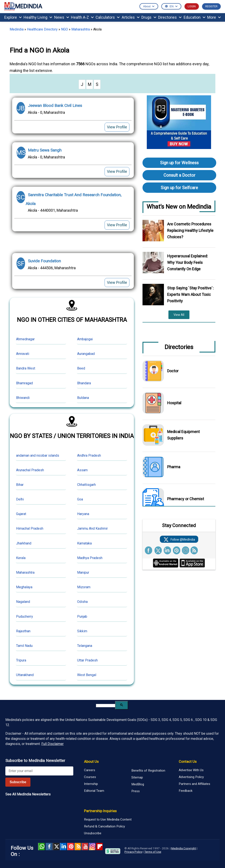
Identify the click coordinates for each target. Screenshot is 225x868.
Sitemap (137, 777)
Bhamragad (24, 383)
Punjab (82, 616)
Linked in (63, 847)
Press (136, 791)
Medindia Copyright (184, 848)
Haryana (83, 514)
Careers (90, 770)
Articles (131, 17)
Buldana (83, 398)
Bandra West (26, 368)
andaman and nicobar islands (38, 455)
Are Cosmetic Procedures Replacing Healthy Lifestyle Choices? (190, 230)
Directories (170, 17)
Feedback (186, 791)
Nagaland (23, 602)
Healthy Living (38, 17)
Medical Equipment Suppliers (183, 435)
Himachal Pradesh (30, 528)
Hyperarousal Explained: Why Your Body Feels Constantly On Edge (187, 262)
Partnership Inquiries (100, 811)
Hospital (174, 403)
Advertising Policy (191, 777)
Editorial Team (94, 791)
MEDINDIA (23, 7)
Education (194, 17)
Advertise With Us (191, 770)
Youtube (85, 847)
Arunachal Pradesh (30, 470)
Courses (90, 777)
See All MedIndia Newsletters (28, 794)
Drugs (149, 17)
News (62, 17)
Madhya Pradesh (90, 558)
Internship (91, 784)
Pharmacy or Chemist (186, 499)
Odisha (82, 602)
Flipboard (99, 847)
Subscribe (18, 782)
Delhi (20, 499)
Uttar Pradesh (87, 660)
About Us (91, 762)
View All (179, 315)
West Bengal (87, 675)
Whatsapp (41, 847)
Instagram (92, 847)
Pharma (174, 467)
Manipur (83, 572)
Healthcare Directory (42, 29)
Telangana (85, 646)
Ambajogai (85, 339)
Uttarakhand (25, 675)
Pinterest (70, 847)
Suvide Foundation (44, 261)
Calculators (108, 17)
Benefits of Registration (148, 771)
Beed (81, 368)
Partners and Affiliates (194, 784)
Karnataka (84, 543)
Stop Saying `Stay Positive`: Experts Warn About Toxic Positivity (190, 294)
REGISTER (211, 6)
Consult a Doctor (179, 175)
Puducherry (25, 616)
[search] (106, 706)
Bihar (20, 485)
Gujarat (21, 514)
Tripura (21, 660)
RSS (78, 847)
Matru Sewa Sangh (45, 150)
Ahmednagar (25, 339)
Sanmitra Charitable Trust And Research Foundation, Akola (74, 199)
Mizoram (84, 587)
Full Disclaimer (52, 744)
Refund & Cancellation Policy (104, 826)
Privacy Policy (133, 852)
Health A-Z (82, 17)
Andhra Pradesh (89, 455)
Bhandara (84, 383)
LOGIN (192, 6)
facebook (49, 847)
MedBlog (138, 784)
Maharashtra (81, 29)
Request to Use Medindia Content (108, 819)
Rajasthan (23, 631)
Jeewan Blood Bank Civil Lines (55, 106)
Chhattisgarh (86, 485)
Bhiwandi (23, 398)
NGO (64, 29)
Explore (13, 17)
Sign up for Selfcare (179, 188)
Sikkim (82, 631)
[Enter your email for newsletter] (39, 771)
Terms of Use (153, 852)
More (214, 17)
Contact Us (188, 762)
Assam (82, 470)
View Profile (117, 127)
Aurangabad (86, 354)
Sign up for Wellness (179, 163)
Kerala (21, 558)
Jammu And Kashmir (92, 528)
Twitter (56, 847)
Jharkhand (24, 543)
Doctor (173, 371)
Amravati (23, 354)
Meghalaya (24, 587)
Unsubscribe (93, 833)
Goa (80, 499)
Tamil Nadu (24, 646)
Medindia (17, 29)
